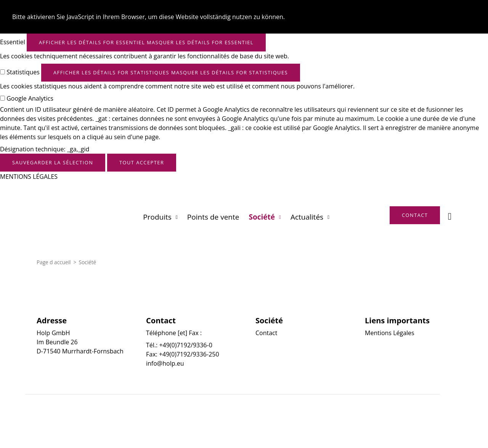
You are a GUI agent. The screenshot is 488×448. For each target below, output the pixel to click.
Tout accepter (142, 162)
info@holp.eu (165, 363)
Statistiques (23, 72)
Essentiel (13, 42)
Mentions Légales (390, 333)
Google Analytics (30, 98)
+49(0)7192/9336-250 (189, 354)
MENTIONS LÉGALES (29, 177)
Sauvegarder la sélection (53, 162)
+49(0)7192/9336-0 (185, 345)
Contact (266, 333)
